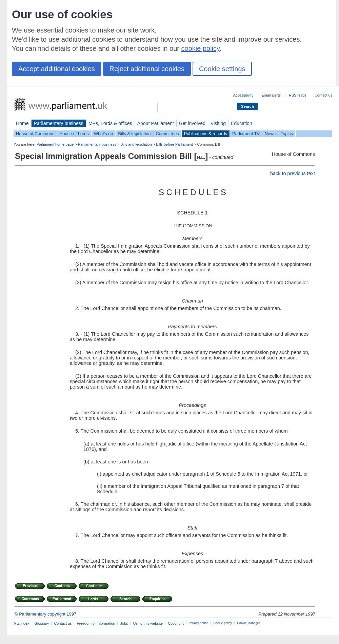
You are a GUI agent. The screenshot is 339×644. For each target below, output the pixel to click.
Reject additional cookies (147, 69)
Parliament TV (246, 134)
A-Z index (22, 623)
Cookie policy (223, 623)
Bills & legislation (134, 134)
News (270, 134)
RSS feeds (298, 95)
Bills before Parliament (174, 144)
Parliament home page (55, 144)
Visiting (218, 123)
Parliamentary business (59, 123)
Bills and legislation (136, 144)
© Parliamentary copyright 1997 (45, 614)
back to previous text (293, 173)
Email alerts (271, 95)
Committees (167, 134)
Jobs (124, 623)
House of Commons (35, 134)
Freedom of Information (96, 623)
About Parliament (156, 123)
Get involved (192, 123)
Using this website (148, 623)
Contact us (323, 95)
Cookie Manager (248, 623)
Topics (287, 134)
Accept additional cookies (57, 69)
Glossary (42, 623)
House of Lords (74, 134)
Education (242, 123)
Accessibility (243, 95)
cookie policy (201, 48)
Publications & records (206, 134)
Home (22, 123)
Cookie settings (222, 69)
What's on (104, 134)
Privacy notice (198, 623)
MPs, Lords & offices (110, 123)
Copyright (176, 623)
